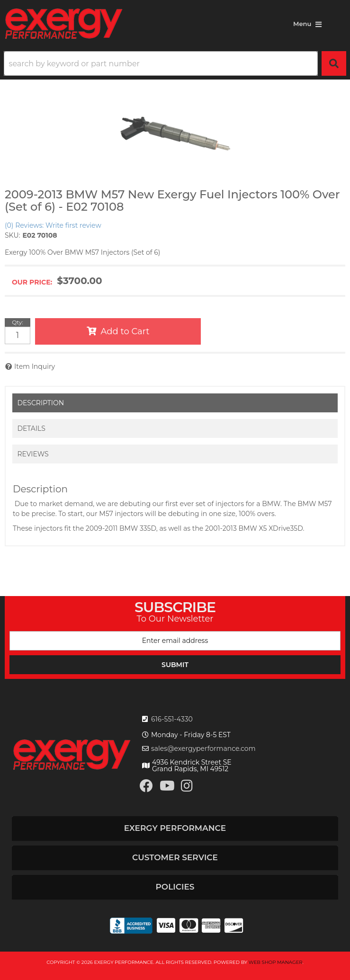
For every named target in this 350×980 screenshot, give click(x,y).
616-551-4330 (172, 719)
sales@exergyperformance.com (203, 748)
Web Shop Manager (276, 962)
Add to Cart (125, 331)
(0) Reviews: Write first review (53, 225)
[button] (175, 63)
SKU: (12, 235)
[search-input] (161, 63)
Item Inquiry (35, 366)
